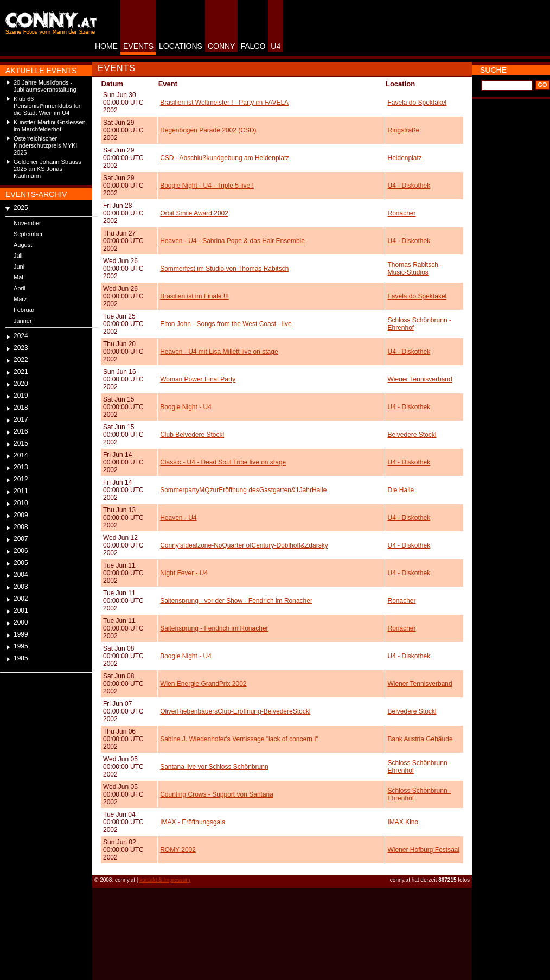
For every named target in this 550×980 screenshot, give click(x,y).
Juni (19, 266)
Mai (18, 277)
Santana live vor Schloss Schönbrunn (214, 767)
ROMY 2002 (178, 850)
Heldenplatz (404, 158)
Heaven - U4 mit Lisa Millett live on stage (219, 352)
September (28, 234)
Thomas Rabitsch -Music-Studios (415, 269)
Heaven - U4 (178, 518)
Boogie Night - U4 (186, 407)
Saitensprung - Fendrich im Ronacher (214, 628)
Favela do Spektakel (417, 103)
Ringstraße (403, 130)
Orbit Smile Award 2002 (194, 213)
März (20, 299)
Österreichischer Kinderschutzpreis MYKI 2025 (45, 145)
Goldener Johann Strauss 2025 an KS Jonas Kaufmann (47, 169)
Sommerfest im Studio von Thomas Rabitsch (224, 269)
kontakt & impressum (165, 880)
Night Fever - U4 (184, 573)
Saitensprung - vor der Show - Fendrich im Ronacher (236, 601)
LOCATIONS (181, 46)
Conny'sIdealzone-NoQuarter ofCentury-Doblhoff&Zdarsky (244, 545)
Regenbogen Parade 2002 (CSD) (208, 130)
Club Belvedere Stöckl (192, 435)
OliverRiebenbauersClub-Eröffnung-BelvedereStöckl (235, 711)
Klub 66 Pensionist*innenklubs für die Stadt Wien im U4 (47, 106)
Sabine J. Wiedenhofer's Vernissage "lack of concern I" (239, 739)
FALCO (253, 46)
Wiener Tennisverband (420, 379)
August (23, 245)
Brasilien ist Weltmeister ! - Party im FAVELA (224, 103)
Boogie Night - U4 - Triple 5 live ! (207, 186)
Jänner (23, 321)
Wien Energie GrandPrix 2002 (203, 684)
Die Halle (401, 490)
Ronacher (401, 213)
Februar (24, 310)
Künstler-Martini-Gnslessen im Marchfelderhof (50, 126)
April (20, 288)
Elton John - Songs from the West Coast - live (226, 324)
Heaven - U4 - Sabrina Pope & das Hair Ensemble (232, 241)
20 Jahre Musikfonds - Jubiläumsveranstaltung (45, 86)
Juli (18, 256)
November (27, 223)
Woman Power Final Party (198, 379)
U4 (276, 46)
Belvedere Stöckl (412, 435)
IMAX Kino (403, 822)
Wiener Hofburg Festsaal (423, 850)
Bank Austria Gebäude (420, 739)
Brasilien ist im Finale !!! (194, 296)
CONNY (222, 46)
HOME (106, 46)
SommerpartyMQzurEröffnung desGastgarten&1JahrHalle (243, 490)
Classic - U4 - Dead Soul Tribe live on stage (223, 462)
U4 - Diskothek (409, 186)
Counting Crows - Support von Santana (217, 794)
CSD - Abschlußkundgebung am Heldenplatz (225, 158)
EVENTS (138, 46)
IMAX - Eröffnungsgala (193, 822)
